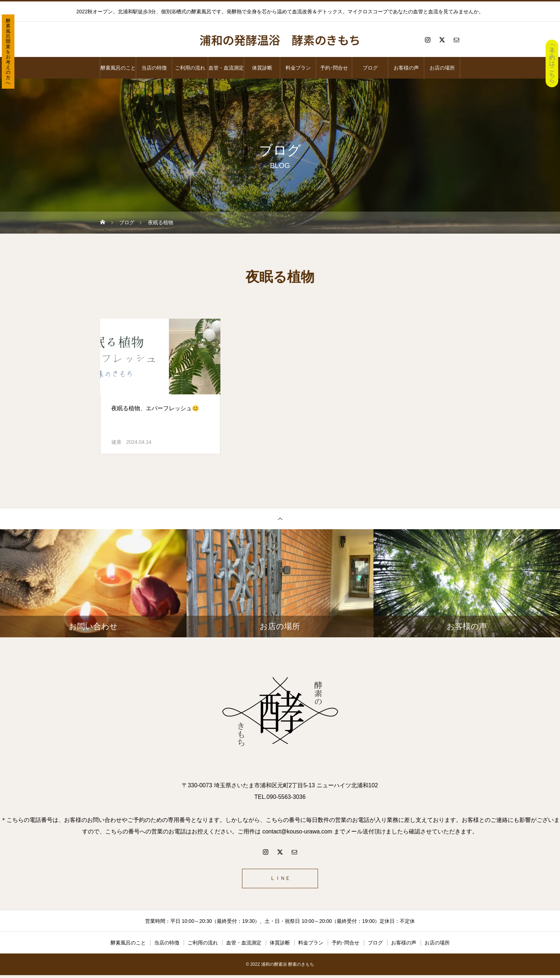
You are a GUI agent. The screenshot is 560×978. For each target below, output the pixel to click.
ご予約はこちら (552, 63)
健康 (116, 442)
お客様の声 (406, 68)
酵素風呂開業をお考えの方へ (8, 52)
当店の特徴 (154, 68)
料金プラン (298, 68)
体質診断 (262, 68)
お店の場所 (442, 68)
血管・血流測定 (226, 68)
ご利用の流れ (190, 68)
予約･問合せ (334, 68)
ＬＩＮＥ (280, 880)
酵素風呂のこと (118, 68)
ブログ (370, 68)
